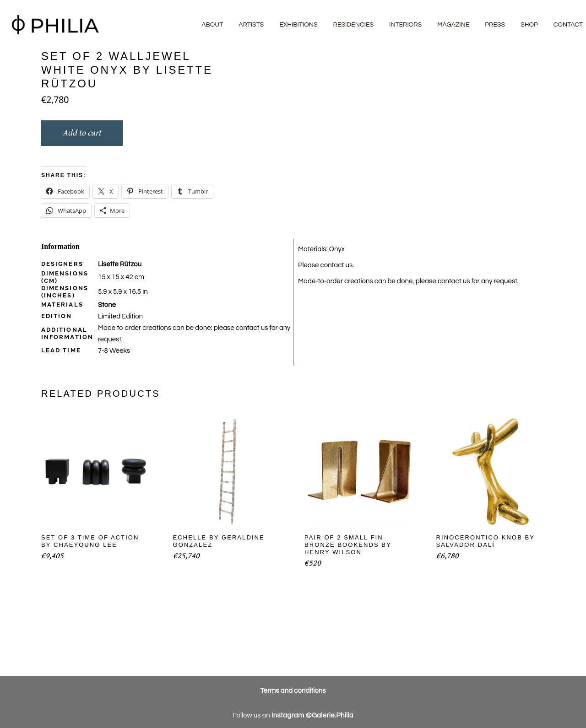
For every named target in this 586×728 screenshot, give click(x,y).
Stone (107, 305)
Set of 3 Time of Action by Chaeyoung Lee (90, 541)
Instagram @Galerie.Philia (312, 715)
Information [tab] (60, 246)
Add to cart (82, 133)
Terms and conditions (293, 691)
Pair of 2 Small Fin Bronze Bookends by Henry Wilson (348, 545)
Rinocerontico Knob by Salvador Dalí (486, 541)
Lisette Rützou (120, 264)
